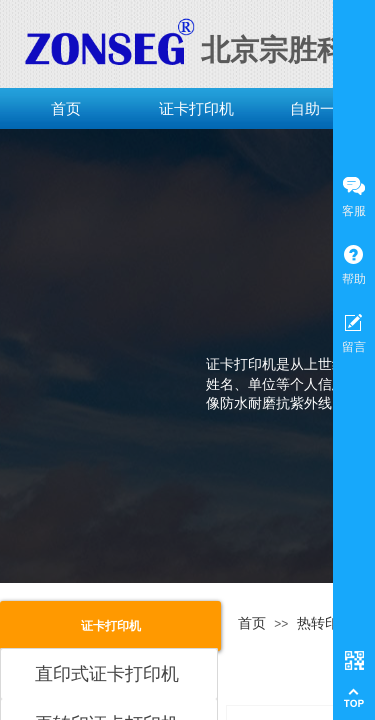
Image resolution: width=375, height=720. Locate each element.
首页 (66, 108)
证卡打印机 (196, 108)
